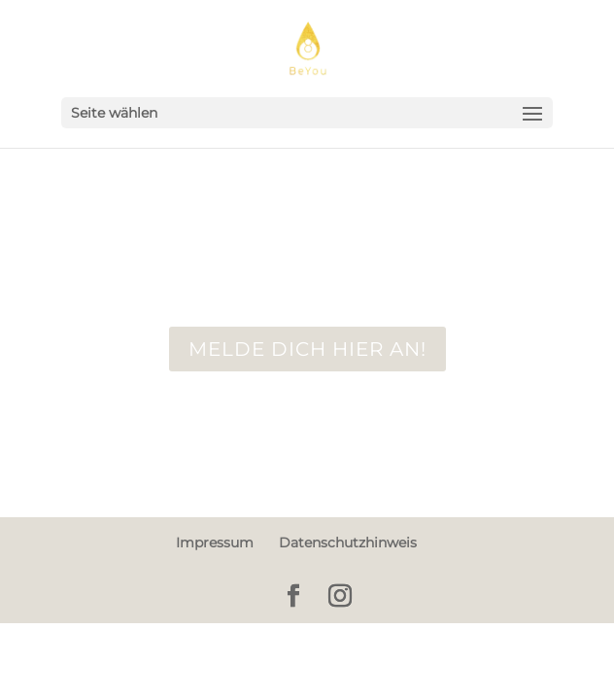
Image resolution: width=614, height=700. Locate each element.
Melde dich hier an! (307, 349)
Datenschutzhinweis (348, 542)
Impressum (215, 542)
